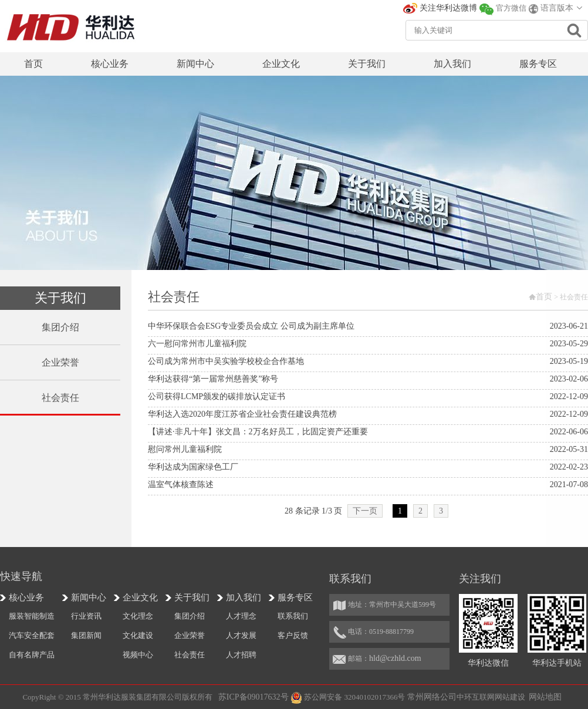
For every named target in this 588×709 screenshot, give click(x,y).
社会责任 (190, 655)
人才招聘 (241, 655)
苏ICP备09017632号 (254, 697)
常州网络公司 (432, 697)
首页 (544, 297)
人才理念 (241, 616)
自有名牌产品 (32, 655)
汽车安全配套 (32, 635)
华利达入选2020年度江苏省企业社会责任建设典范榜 (242, 414)
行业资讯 (86, 616)
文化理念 (138, 616)
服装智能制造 (32, 616)
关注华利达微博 (448, 8)
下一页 (365, 511)
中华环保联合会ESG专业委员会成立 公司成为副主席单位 (251, 326)
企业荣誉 (190, 635)
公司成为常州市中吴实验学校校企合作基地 (226, 361)
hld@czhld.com (395, 658)
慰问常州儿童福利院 (185, 449)
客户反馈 (293, 635)
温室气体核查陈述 (181, 485)
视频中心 (138, 655)
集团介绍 (190, 616)
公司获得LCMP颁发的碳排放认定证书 (217, 396)
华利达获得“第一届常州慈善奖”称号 (213, 379)
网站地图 (545, 697)
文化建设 (138, 635)
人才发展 (241, 635)
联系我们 (293, 616)
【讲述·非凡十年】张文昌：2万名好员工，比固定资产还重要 (258, 432)
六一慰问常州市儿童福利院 (197, 344)
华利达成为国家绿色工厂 (193, 467)
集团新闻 (86, 635)
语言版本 (557, 8)
